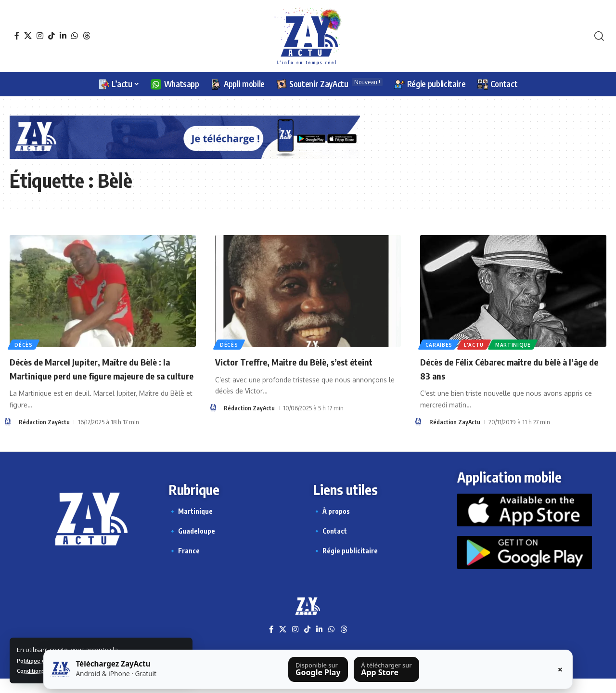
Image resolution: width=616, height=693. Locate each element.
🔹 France (184, 564)
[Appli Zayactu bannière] (185, 136)
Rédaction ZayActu (45, 435)
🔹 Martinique (191, 525)
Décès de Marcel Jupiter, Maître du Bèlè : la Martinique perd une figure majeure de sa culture (101, 375)
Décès (25, 344)
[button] (599, 36)
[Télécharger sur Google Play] (318, 669)
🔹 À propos (331, 525)
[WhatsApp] (75, 36)
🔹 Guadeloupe (192, 544)
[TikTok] (51, 36)
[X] (28, 36)
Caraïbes (440, 344)
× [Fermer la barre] (560, 669)
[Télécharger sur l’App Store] (386, 669)
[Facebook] (17, 36)
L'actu (476, 344)
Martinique (517, 344)
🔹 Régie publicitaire (345, 564)
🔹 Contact (330, 544)
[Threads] (87, 36)
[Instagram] (40, 36)
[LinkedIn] (63, 36)
